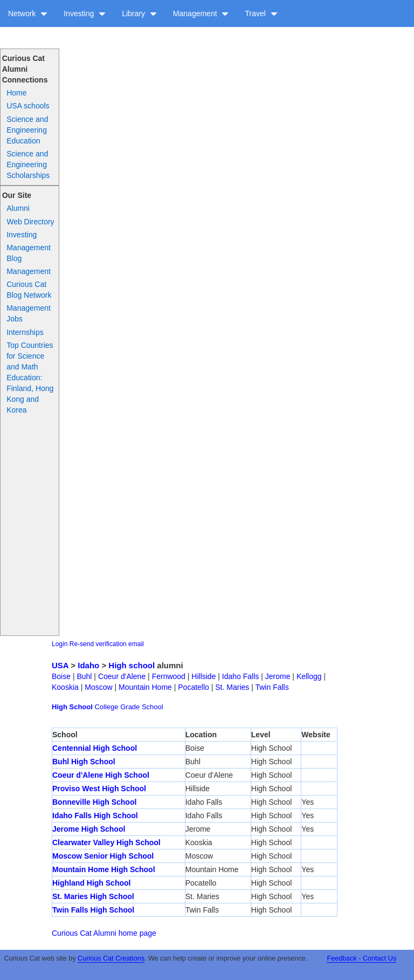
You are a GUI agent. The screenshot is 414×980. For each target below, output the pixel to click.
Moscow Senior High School (103, 856)
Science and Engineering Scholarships (28, 165)
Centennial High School (95, 748)
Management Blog (29, 253)
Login (60, 644)
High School (72, 707)
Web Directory (30, 222)
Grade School (142, 707)
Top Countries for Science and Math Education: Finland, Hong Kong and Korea (30, 378)
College (106, 707)
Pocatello (194, 687)
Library (139, 13)
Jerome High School (89, 829)
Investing (85, 13)
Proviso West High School (99, 789)
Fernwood (169, 676)
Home (16, 93)
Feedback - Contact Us (361, 958)
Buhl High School (84, 762)
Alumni (18, 208)
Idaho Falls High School (95, 815)
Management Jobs (29, 313)
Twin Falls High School (93, 910)
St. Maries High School (93, 896)
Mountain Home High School (104, 869)
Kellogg (309, 676)
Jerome (278, 676)
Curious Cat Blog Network (29, 290)
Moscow (98, 687)
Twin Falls (272, 687)
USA (60, 665)
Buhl (84, 676)
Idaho (88, 665)
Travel (261, 13)
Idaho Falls (240, 676)
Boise (61, 676)
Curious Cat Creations (111, 958)
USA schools (28, 106)
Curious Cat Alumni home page (104, 933)
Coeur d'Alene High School (101, 775)
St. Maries (232, 687)
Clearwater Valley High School (106, 842)
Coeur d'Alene (122, 676)
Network (28, 13)
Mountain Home (145, 687)
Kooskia (65, 687)
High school (132, 665)
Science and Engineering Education (27, 130)
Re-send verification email (107, 644)
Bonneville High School (94, 802)
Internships (25, 332)
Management (201, 13)
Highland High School (91, 883)
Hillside (203, 676)
